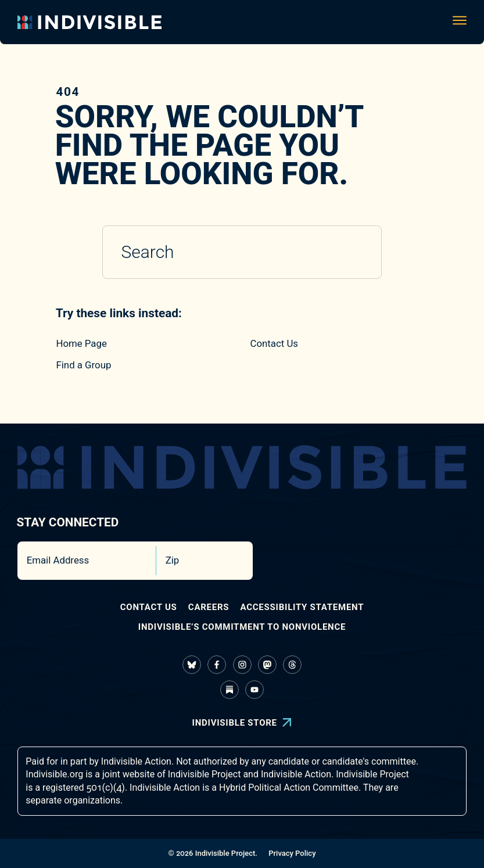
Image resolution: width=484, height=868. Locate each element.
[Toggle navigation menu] (460, 22)
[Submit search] (357, 253)
